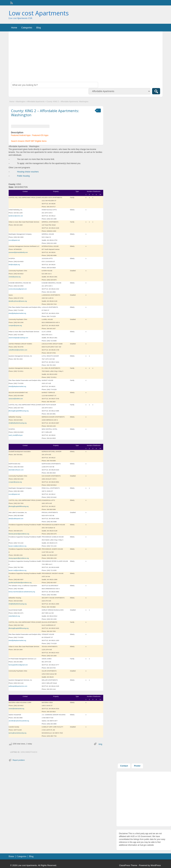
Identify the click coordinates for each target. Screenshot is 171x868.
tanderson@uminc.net (16, 216)
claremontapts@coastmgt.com (18, 338)
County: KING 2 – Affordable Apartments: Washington (45, 113)
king (100, 744)
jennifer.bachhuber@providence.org (20, 583)
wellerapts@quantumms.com (18, 686)
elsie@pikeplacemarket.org (17, 313)
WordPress (156, 865)
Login (158, 3)
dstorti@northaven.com (16, 470)
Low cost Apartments (39, 13)
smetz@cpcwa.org (15, 277)
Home (14, 28)
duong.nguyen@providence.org (19, 558)
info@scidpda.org (14, 265)
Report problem (19, 760)
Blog (39, 28)
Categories (27, 28)
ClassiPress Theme (128, 865)
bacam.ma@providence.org (18, 546)
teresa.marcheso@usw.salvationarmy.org (22, 592)
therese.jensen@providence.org (19, 534)
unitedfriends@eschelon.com (18, 350)
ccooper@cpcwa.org (15, 326)
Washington (21, 102)
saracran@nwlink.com (16, 399)
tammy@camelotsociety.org (18, 733)
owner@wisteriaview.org (16, 709)
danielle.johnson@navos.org (18, 301)
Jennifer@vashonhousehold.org (19, 721)
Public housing (23, 176)
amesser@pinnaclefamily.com (18, 252)
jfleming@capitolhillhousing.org (19, 411)
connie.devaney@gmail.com (18, 289)
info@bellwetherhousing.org (18, 423)
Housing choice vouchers (28, 172)
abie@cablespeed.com (16, 519)
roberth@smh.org (14, 616)
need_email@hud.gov (16, 435)
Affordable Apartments (36, 102)
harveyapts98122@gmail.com (18, 665)
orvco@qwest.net (14, 240)
